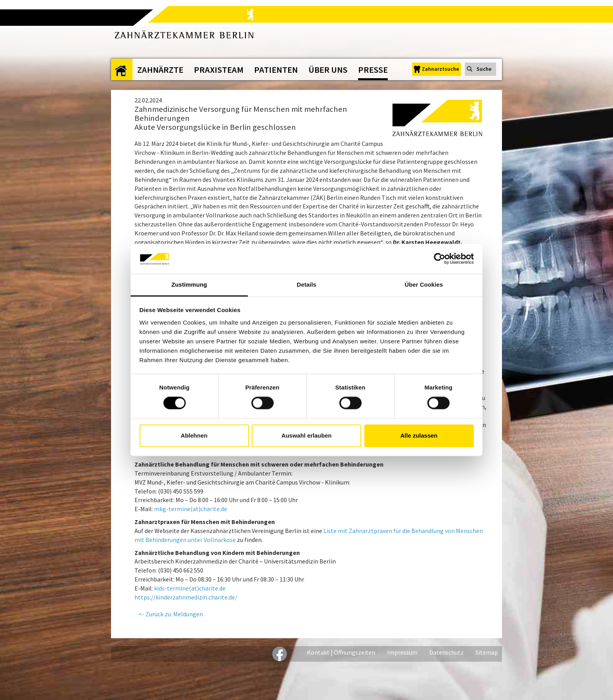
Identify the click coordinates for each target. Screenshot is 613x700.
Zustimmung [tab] (189, 284)
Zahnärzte (160, 70)
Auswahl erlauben (306, 435)
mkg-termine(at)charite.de (191, 509)
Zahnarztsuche (440, 69)
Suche (484, 69)
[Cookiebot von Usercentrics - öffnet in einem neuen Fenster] (440, 259)
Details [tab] (306, 284)
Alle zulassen (419, 435)
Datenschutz (446, 652)
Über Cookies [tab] (424, 284)
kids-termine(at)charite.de (190, 588)
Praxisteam (219, 70)
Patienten (276, 70)
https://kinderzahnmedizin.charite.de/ (186, 597)
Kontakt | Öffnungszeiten (341, 652)
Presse (373, 70)
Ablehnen (194, 435)
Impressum (402, 652)
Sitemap (487, 652)
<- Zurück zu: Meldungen (171, 614)
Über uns (328, 70)
